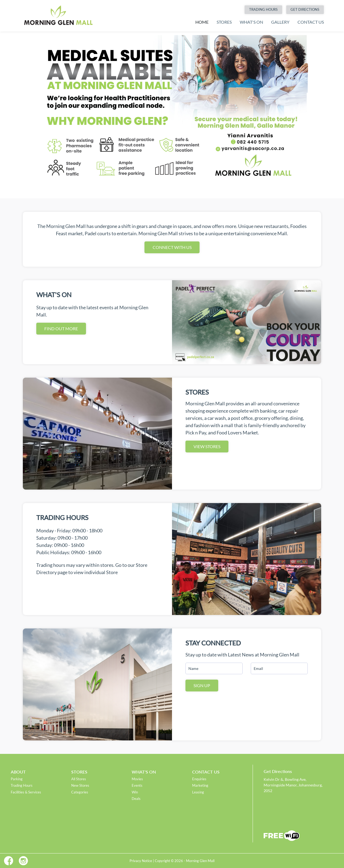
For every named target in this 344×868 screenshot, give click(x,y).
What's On (251, 22)
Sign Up (202, 685)
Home (202, 22)
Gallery (280, 22)
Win (135, 792)
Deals (136, 799)
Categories (80, 792)
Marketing (200, 785)
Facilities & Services (26, 792)
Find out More (61, 328)
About (18, 772)
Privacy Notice (141, 861)
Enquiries (199, 779)
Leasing (198, 792)
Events (137, 785)
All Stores (79, 779)
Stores (224, 22)
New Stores (80, 785)
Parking (17, 779)
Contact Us (311, 22)
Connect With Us (172, 247)
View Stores (207, 446)
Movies (137, 779)
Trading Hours (263, 9)
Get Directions (305, 9)
